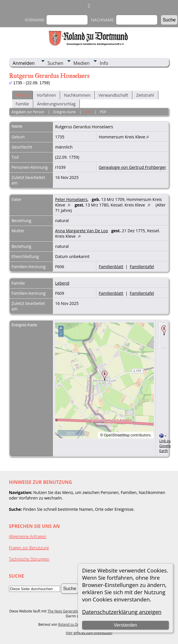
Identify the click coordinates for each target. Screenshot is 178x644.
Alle (88, 112)
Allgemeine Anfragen (28, 536)
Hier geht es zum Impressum (89, 633)
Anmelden (24, 63)
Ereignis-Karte (65, 112)
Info (104, 63)
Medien (81, 63)
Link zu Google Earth (165, 446)
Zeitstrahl (145, 95)
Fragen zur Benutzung (29, 548)
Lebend (62, 283)
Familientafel (142, 267)
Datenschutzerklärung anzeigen (122, 612)
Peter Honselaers (71, 199)
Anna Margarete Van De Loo (82, 231)
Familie (22, 104)
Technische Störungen (29, 559)
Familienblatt (111, 267)
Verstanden (125, 625)
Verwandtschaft (113, 95)
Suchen (55, 63)
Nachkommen (77, 95)
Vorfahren (46, 95)
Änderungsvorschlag (56, 104)
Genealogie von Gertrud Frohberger (132, 167)
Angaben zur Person (28, 112)
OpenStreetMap (117, 435)
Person (22, 95)
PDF (103, 112)
